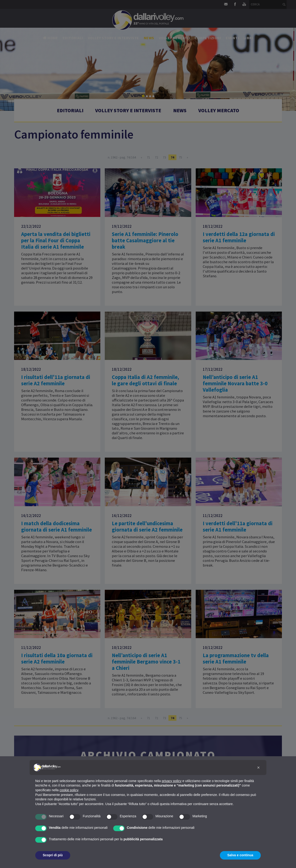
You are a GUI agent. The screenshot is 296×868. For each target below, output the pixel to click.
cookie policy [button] (69, 790)
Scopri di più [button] (53, 855)
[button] (258, 768)
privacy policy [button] (172, 781)
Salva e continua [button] (240, 855)
